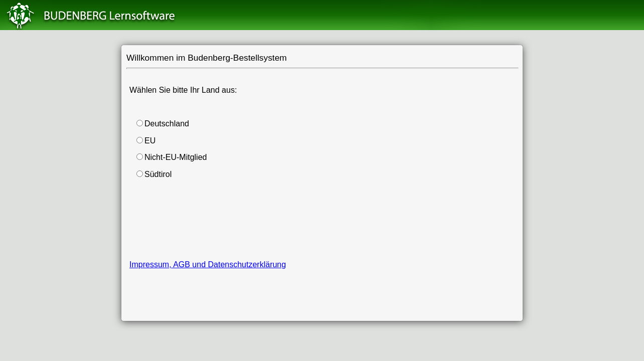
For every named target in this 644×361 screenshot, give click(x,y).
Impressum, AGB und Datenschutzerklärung (208, 264)
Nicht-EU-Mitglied (176, 157)
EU (150, 141)
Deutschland (167, 124)
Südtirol (158, 174)
